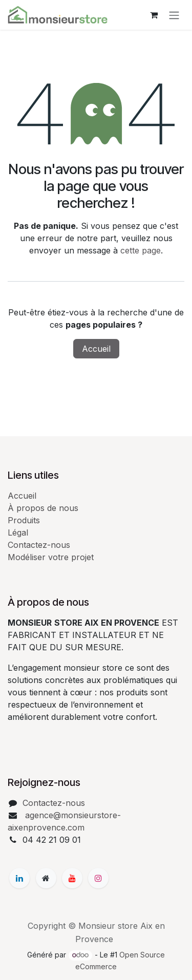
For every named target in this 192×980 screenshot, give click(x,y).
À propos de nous (43, 508)
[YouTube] (72, 878)
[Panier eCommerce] (154, 15)
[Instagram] (98, 878)
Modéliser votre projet (51, 557)
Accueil (96, 349)
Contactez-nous (39, 545)
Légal (18, 532)
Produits (24, 520)
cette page (141, 250)
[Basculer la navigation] (174, 15)
